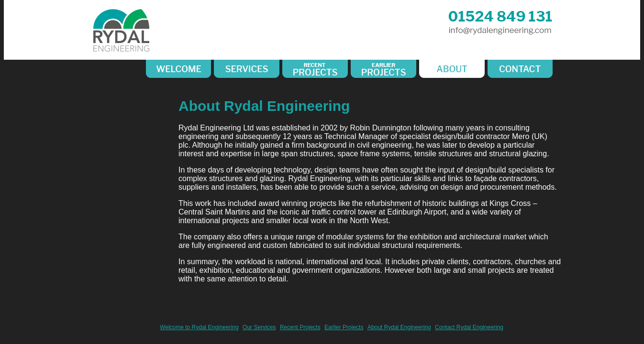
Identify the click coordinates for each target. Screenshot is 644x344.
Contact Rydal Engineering (469, 327)
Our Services (259, 327)
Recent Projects (300, 327)
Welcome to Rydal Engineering (199, 327)
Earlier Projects (344, 327)
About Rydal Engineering (399, 327)
